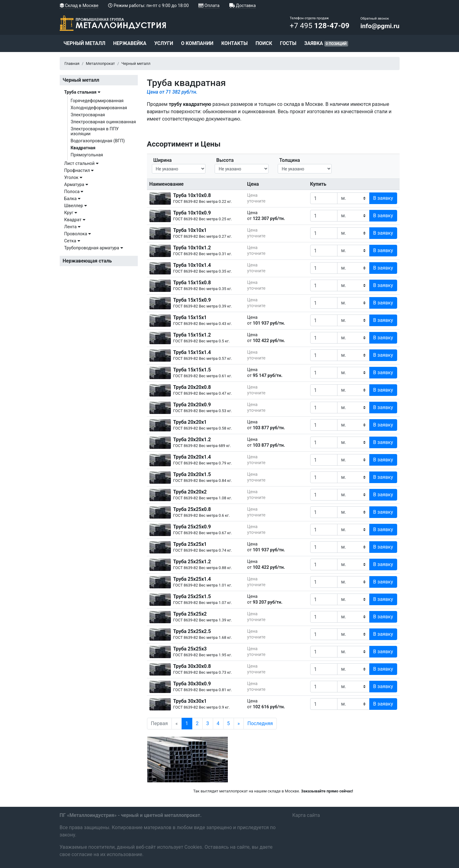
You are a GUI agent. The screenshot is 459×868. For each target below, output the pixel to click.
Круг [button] (71, 213)
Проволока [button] (78, 234)
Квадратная (83, 148)
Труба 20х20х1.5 (192, 474)
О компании (197, 43)
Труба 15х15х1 (190, 317)
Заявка (326, 43)
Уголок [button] (73, 178)
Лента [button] (72, 227)
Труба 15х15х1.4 (192, 352)
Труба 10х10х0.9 (192, 213)
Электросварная (88, 115)
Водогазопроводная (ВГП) (98, 141)
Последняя (260, 723)
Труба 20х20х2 (190, 492)
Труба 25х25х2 (190, 614)
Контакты (235, 43)
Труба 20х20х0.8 (192, 387)
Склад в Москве (79, 6)
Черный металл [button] (81, 80)
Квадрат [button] (75, 220)
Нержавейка (130, 43)
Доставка (243, 6)
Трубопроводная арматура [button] (94, 248)
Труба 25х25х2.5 (192, 631)
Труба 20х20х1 (190, 422)
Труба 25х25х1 (190, 544)
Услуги (164, 43)
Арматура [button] (76, 185)
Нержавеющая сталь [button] (87, 261)
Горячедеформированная (97, 101)
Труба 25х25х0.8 (192, 509)
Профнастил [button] (79, 171)
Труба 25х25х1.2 (192, 562)
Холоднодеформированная (99, 108)
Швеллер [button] (76, 206)
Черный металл (84, 43)
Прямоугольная (87, 155)
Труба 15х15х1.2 (192, 335)
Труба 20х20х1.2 (192, 440)
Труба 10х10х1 (190, 230)
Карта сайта (306, 815)
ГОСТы (288, 43)
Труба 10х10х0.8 (192, 195)
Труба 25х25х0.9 (192, 527)
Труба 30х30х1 (190, 701)
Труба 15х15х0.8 (192, 283)
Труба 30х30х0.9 (192, 684)
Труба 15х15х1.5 (192, 370)
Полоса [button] (74, 192)
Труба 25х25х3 (190, 649)
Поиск (264, 43)
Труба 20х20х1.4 (192, 457)
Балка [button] (72, 199)
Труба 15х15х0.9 (192, 300)
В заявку (383, 198)
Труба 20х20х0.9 (192, 405)
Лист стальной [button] (81, 164)
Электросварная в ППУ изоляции (95, 131)
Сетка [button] (72, 241)
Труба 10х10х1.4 (192, 265)
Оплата (209, 6)
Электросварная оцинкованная (103, 122)
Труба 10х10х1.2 (192, 248)
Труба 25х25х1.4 (192, 579)
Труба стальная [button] (82, 92)
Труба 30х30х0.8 (192, 666)
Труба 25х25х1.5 (192, 596)
